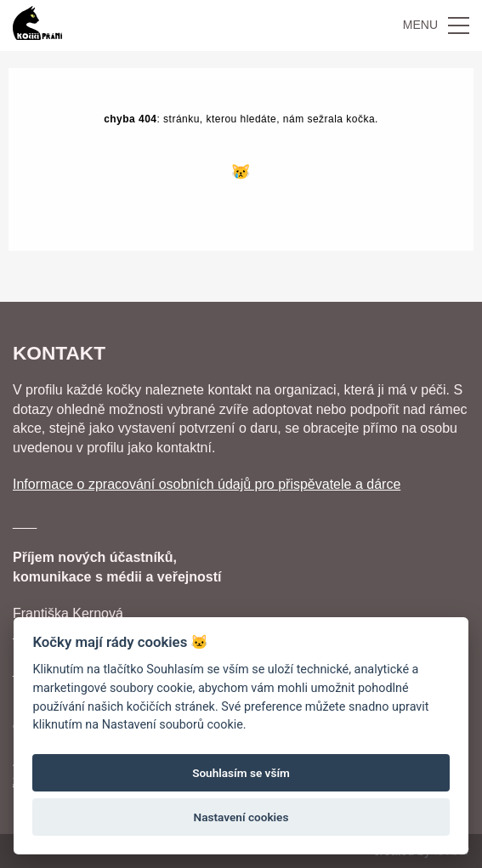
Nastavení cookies (241, 817)
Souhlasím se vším (241, 773)
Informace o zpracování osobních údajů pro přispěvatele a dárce (207, 484)
